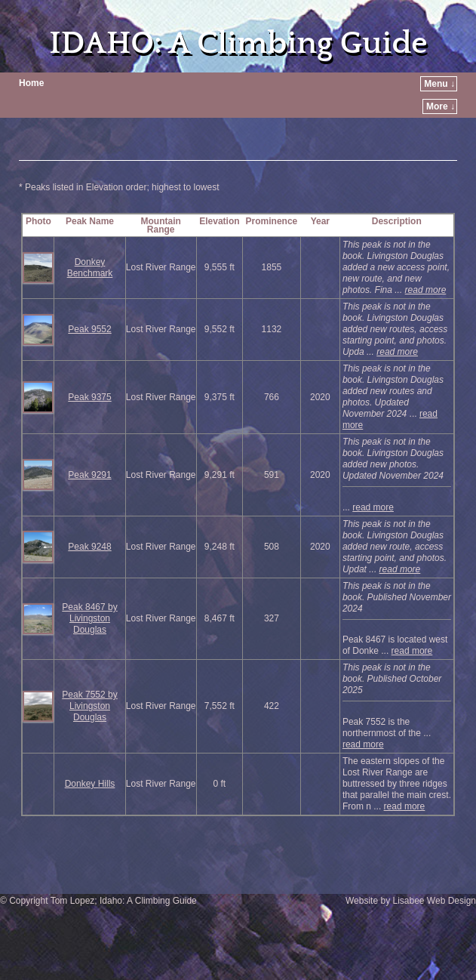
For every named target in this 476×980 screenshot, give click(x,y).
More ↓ (441, 106)
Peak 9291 (89, 475)
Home (31, 83)
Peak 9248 (89, 547)
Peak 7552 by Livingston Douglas (89, 706)
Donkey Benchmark (90, 268)
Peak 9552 (89, 329)
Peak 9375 (89, 397)
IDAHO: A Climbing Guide (238, 43)
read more (426, 290)
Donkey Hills (90, 784)
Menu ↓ (439, 84)
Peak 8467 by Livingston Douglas (89, 618)
